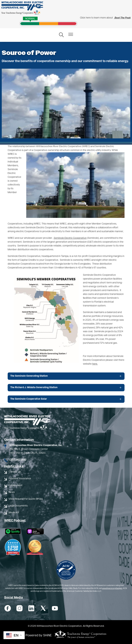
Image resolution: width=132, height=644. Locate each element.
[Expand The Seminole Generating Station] (66, 376)
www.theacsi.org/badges (112, 588)
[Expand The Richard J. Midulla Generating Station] (66, 388)
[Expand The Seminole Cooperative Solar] (66, 399)
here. (95, 364)
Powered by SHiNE (39, 636)
